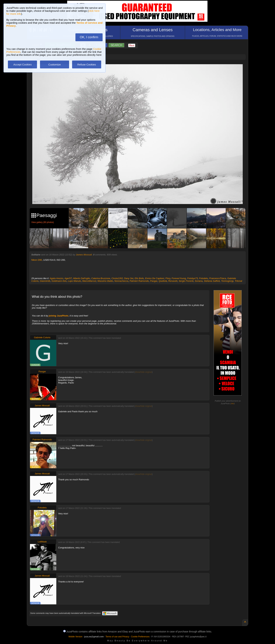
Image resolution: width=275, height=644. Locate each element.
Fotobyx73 (192, 278)
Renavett (173, 281)
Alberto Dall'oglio (81, 278)
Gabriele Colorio (42, 337)
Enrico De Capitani (155, 278)
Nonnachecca (121, 281)
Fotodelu (204, 278)
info (233, 403)
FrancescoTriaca (218, 278)
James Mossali (84, 255)
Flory (168, 278)
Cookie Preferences (140, 637)
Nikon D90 (37, 260)
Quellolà (163, 281)
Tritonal (238, 281)
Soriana (199, 281)
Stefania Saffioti (212, 281)
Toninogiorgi (227, 281)
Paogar (154, 281)
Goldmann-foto (59, 281)
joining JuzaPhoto (59, 316)
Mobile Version (76, 637)
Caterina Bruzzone (101, 278)
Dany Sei (129, 278)
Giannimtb (45, 281)
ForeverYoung (179, 278)
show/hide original (143, 372)
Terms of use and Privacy (117, 637)
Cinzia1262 (117, 278)
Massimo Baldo (105, 281)
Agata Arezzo (56, 278)
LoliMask (42, 542)
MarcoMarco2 (89, 281)
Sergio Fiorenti (186, 281)
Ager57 (68, 278)
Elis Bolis (139, 278)
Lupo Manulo (74, 281)
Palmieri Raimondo (139, 281)
